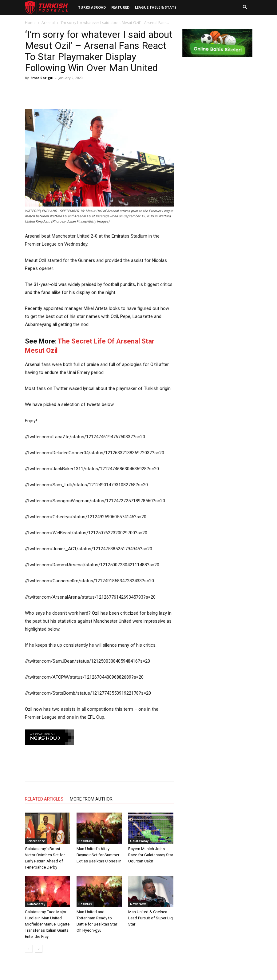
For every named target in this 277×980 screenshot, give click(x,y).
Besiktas (85, 841)
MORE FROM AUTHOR (91, 799)
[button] (245, 7)
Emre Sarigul (42, 78)
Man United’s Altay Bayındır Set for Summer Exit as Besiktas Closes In (99, 855)
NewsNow (138, 904)
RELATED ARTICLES (44, 799)
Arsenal (48, 23)
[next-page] (39, 949)
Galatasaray (139, 841)
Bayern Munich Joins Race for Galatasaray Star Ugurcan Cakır (151, 855)
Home (30, 23)
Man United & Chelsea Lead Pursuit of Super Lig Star (150, 918)
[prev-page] (29, 949)
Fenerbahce (36, 841)
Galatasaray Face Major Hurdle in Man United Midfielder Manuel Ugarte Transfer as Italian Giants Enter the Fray (47, 924)
